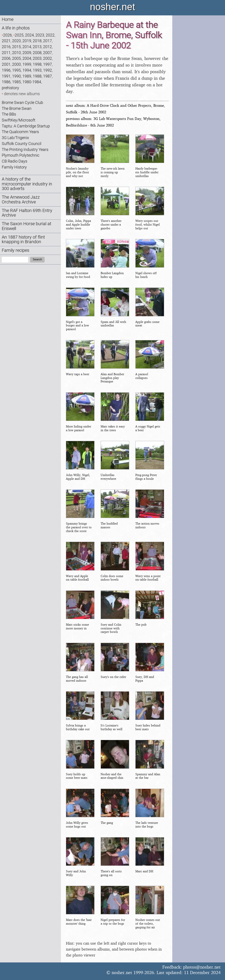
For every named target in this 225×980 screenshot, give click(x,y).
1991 (6, 76)
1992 (47, 70)
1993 (37, 70)
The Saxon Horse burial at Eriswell (26, 226)
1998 (37, 64)
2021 (6, 41)
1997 (47, 64)
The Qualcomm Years (20, 132)
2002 (47, 58)
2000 (16, 64)
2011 (6, 53)
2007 (47, 53)
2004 (27, 58)
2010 (16, 53)
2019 (27, 41)
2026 (7, 35)
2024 (29, 35)
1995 (16, 70)
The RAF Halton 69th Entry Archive (27, 213)
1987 (47, 76)
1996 (6, 70)
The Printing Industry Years (25, 149)
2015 (16, 47)
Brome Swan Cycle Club (22, 102)
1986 (6, 82)
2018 (37, 41)
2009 (27, 53)
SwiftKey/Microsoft (19, 120)
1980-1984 (32, 82)
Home (8, 19)
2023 (40, 35)
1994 (27, 70)
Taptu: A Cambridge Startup (26, 126)
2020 (16, 41)
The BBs (9, 114)
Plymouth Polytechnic (21, 155)
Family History (14, 167)
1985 (16, 82)
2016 (6, 47)
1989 (27, 76)
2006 (6, 58)
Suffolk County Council (22, 144)
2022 (50, 35)
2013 (37, 47)
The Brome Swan (17, 108)
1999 (27, 64)
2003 (37, 58)
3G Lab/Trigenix (15, 138)
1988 (37, 76)
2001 (6, 64)
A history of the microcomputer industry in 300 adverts (27, 184)
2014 (27, 47)
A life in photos (16, 28)
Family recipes (15, 250)
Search (37, 259)
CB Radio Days (15, 161)
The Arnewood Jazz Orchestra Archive (21, 200)
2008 (37, 53)
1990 (16, 76)
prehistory (10, 88)
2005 (16, 58)
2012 (47, 47)
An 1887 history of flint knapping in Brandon (23, 240)
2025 (19, 35)
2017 (47, 41)
